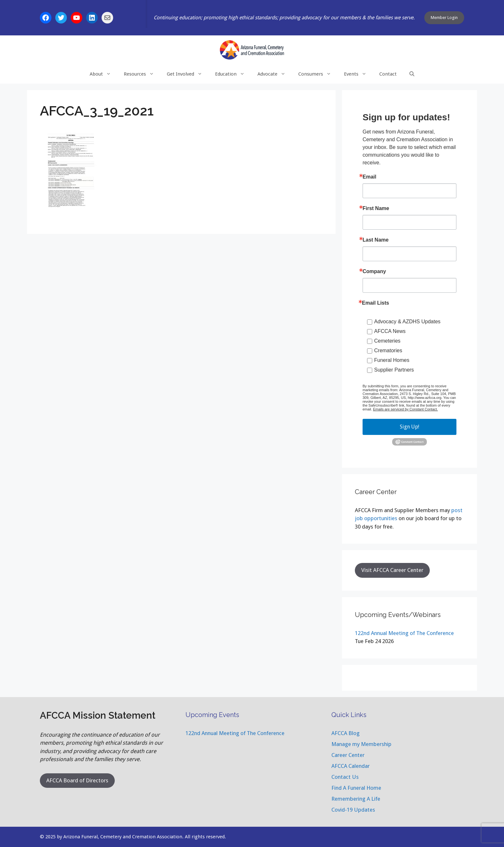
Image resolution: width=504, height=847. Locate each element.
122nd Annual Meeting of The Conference (404, 633)
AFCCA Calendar (351, 766)
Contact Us (345, 777)
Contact (388, 74)
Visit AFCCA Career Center (392, 570)
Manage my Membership (361, 744)
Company (374, 272)
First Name (376, 208)
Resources (142, 74)
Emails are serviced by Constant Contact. (405, 409)
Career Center (348, 755)
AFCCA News (390, 331)
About (104, 74)
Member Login (444, 18)
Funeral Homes (392, 360)
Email (369, 177)
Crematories (388, 350)
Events (358, 74)
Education (233, 74)
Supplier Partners (394, 370)
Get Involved (188, 74)
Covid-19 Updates (353, 810)
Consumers (318, 74)
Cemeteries (387, 341)
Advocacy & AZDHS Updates (407, 322)
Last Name (376, 240)
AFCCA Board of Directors (77, 780)
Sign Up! (410, 427)
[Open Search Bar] (412, 74)
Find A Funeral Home (356, 788)
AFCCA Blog (346, 733)
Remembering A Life (356, 799)
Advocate (275, 74)
